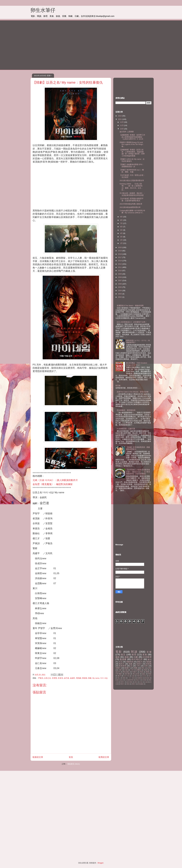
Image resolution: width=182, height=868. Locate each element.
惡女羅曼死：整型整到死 (126, 410)
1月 (122, 243)
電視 (128, 684)
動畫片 (127, 668)
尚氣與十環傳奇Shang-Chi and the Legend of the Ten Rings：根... (132, 144)
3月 (122, 237)
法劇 (146, 682)
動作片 (122, 664)
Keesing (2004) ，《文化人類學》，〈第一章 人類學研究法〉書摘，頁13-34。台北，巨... (131, 187)
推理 (134, 655)
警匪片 (122, 684)
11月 (122, 125)
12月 (122, 122)
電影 (119, 652)
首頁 (71, 757)
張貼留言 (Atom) (74, 764)
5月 (122, 230)
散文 (123, 655)
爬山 (119, 678)
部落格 (149, 664)
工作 (132, 670)
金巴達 (66, 678)
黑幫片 (134, 684)
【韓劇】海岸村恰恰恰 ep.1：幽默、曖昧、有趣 (132, 171)
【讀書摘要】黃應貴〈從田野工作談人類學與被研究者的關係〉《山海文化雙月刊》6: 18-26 (132, 137)
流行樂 (127, 674)
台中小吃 (127, 676)
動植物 (147, 678)
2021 (120, 119)
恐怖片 (139, 664)
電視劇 (79, 678)
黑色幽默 (141, 684)
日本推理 (147, 657)
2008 (120, 277)
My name (96, 678)
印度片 (135, 672)
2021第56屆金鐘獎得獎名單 (130, 207)
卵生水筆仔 (43, 10)
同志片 (138, 680)
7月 (122, 223)
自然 (146, 666)
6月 (122, 227)
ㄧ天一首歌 (131, 678)
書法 (150, 660)
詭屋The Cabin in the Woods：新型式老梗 (133, 392)
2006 (120, 284)
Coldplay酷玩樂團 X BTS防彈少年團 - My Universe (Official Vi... (132, 212)
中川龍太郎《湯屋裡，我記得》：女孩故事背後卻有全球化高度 (132, 194)
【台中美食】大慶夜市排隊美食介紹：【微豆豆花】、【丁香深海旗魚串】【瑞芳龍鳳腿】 (138, 472)
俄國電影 (140, 678)
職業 (124, 678)
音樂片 (118, 668)
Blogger (101, 863)
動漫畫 (123, 659)
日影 (120, 670)
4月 (122, 233)
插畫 (130, 664)
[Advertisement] (51, 45)
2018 (120, 254)
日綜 (141, 682)
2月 (122, 240)
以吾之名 (47, 678)
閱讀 (134, 652)
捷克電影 (130, 682)
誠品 (144, 674)
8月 (122, 220)
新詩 (136, 682)
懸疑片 (140, 662)
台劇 (133, 676)
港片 (150, 676)
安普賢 (54, 678)
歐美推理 (123, 666)
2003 (120, 294)
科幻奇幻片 (137, 659)
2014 (120, 261)
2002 (120, 297)
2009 (120, 274)
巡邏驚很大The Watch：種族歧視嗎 (130, 306)
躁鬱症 (139, 670)
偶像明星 (130, 662)
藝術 (118, 657)
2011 (120, 267)
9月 (122, 217)
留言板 (118, 386)
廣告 (150, 668)
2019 (120, 251)
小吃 (138, 666)
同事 (138, 676)
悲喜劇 (144, 680)
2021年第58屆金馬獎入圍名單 (131, 204)
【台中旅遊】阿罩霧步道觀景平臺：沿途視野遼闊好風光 (132, 200)
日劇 (136, 657)
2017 (120, 257)
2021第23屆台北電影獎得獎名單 (132, 181)
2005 (120, 287)
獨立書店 (126, 672)
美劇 (145, 670)
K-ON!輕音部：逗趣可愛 (126, 429)
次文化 (144, 676)
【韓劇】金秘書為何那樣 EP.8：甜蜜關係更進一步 (132, 165)
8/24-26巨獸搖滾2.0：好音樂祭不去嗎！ (132, 322)
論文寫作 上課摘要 (127, 132)
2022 (120, 116)
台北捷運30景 (129, 680)
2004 (120, 291)
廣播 (147, 672)
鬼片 (119, 676)
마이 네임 (104, 678)
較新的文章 (38, 757)
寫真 (141, 672)
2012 (120, 264)
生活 (121, 662)
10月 (122, 129)
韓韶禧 (85, 678)
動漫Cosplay (119, 680)
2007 (120, 280)
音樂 (149, 652)
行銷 (126, 670)
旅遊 (127, 657)
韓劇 (90, 678)
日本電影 (119, 674)
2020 (120, 247)
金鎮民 (72, 678)
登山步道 (136, 674)
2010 (120, 271)
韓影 (150, 674)
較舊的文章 (104, 757)
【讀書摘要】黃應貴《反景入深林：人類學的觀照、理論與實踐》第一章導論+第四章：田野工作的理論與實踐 (132, 153)
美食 (145, 655)
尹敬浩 (41, 678)
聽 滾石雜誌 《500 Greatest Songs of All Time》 (137, 364)
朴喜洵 (60, 678)
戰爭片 (123, 682)
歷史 (143, 668)
